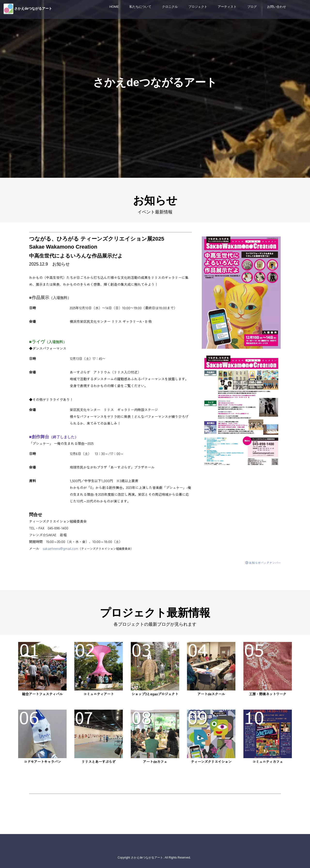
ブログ (252, 7)
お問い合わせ (277, 7)
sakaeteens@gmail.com (60, 548)
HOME (114, 7)
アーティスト (227, 7)
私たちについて (140, 7)
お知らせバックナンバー (263, 563)
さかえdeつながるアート (33, 8)
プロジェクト (198, 7)
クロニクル (170, 7)
